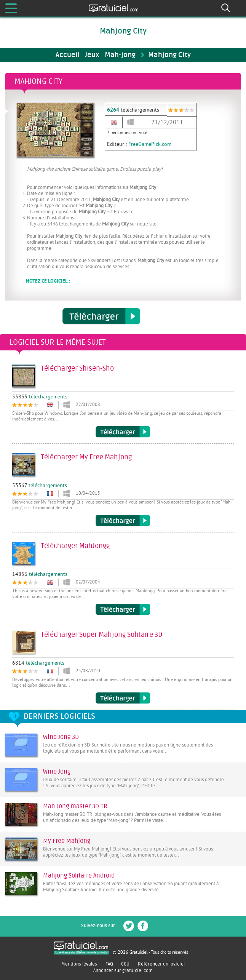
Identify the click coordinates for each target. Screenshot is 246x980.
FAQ (109, 964)
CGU (125, 964)
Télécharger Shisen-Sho (123, 432)
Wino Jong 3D (61, 737)
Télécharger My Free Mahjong (123, 521)
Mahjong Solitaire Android (79, 876)
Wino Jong (57, 772)
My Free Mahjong (67, 841)
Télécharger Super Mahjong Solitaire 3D (123, 698)
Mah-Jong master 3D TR (75, 806)
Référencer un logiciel (161, 964)
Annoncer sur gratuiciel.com (123, 970)
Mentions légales (79, 964)
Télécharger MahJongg (123, 609)
